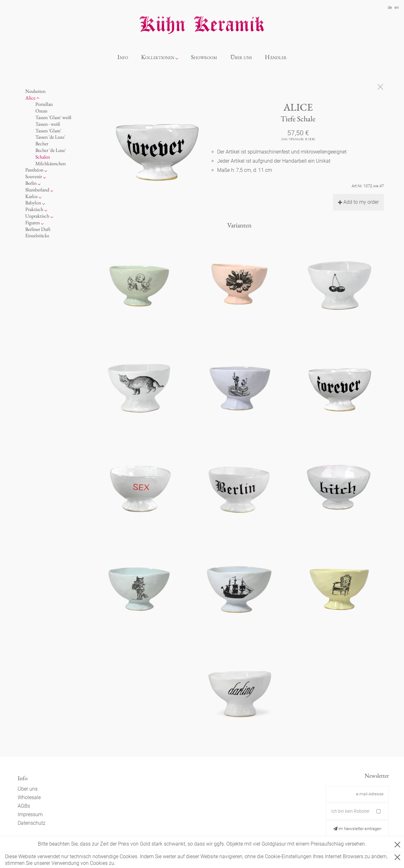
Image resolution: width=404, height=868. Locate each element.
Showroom (204, 57)
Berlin (31, 183)
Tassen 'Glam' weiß (53, 117)
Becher (42, 144)
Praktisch (34, 209)
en (397, 7)
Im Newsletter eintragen (357, 829)
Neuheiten (35, 91)
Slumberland (37, 190)
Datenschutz (32, 823)
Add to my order (358, 202)
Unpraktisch (37, 216)
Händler (276, 57)
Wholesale (29, 797)
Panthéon (34, 170)
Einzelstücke (37, 235)
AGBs (24, 806)
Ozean (41, 111)
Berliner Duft (38, 229)
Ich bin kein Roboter (350, 811)
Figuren (33, 223)
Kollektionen (158, 57)
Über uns (241, 57)
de (390, 7)
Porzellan (44, 104)
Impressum (30, 814)
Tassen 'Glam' (48, 131)
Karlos (31, 196)
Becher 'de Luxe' (51, 150)
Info (123, 57)
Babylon (33, 203)
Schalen (43, 157)
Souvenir (34, 176)
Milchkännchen (50, 163)
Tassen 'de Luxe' (50, 137)
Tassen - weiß (48, 124)
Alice (30, 98)
